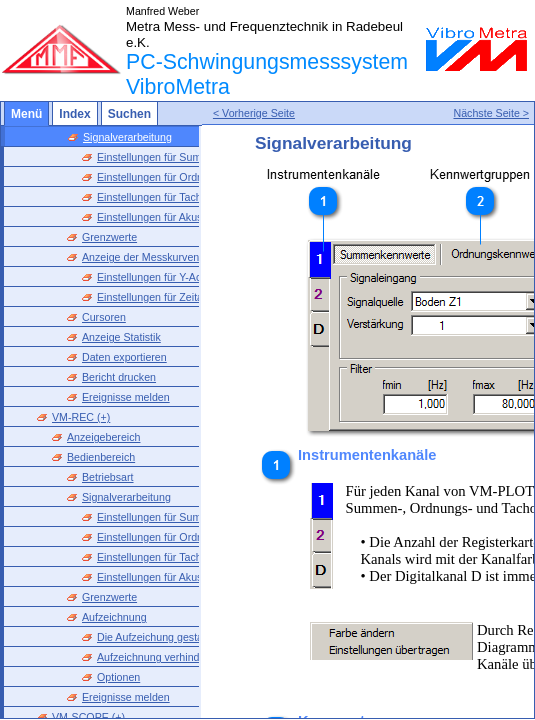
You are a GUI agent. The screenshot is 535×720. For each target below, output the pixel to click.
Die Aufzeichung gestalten (158, 637)
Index (74, 114)
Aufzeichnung (114, 617)
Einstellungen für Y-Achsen (160, 277)
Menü (26, 114)
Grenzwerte (109, 237)
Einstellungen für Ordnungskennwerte (186, 177)
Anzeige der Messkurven (140, 257)
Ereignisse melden (126, 397)
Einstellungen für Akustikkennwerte (179, 217)
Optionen (118, 677)
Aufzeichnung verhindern (156, 657)
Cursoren (104, 317)
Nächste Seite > (491, 119)
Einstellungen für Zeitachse (161, 297)
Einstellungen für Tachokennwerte (177, 197)
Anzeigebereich (103, 437)
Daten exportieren (124, 357)
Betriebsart (108, 477)
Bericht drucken (119, 377)
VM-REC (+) (81, 417)
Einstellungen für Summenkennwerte (184, 157)
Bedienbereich (101, 457)
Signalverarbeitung (127, 137)
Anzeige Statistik (121, 337)
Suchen (129, 114)
